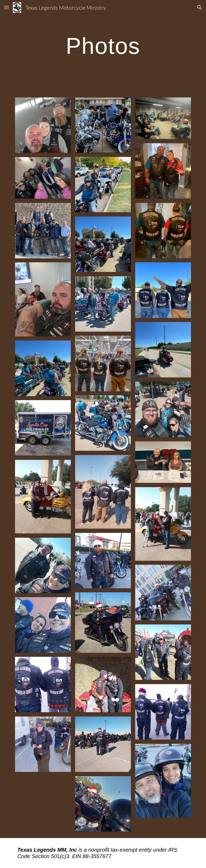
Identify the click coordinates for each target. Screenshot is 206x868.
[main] (103, 46)
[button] (6, 7)
